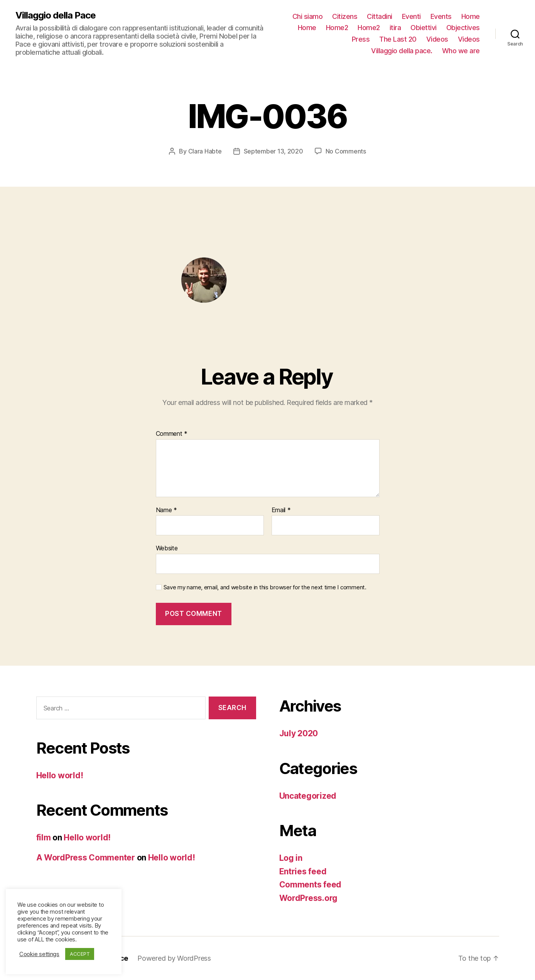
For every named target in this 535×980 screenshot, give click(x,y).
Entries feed (303, 871)
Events (441, 16)
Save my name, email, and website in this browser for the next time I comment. (265, 587)
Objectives (463, 28)
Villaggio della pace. (402, 51)
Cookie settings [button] (39, 954)
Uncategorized (308, 796)
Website (167, 548)
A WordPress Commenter (86, 858)
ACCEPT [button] (80, 954)
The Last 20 (398, 39)
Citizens (345, 16)
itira (395, 28)
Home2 (337, 28)
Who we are (461, 51)
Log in (291, 858)
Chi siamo (308, 16)
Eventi (411, 16)
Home (471, 16)
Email (281, 510)
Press (361, 39)
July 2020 (299, 733)
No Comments (346, 151)
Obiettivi (424, 28)
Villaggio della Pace (56, 15)
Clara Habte (205, 151)
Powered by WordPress (174, 958)
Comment (172, 434)
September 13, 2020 (273, 151)
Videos (437, 39)
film (44, 837)
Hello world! (60, 775)
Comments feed (311, 885)
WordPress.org (309, 898)
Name (166, 510)
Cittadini (380, 16)
